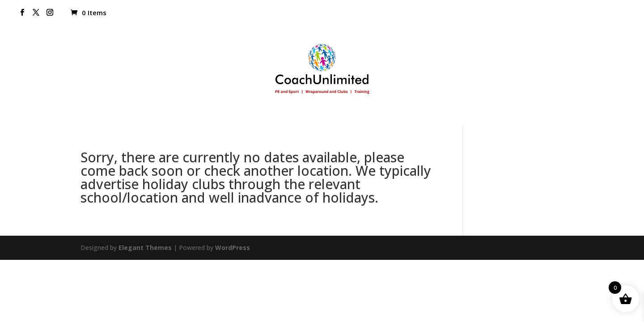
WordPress (233, 248)
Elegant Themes (145, 248)
